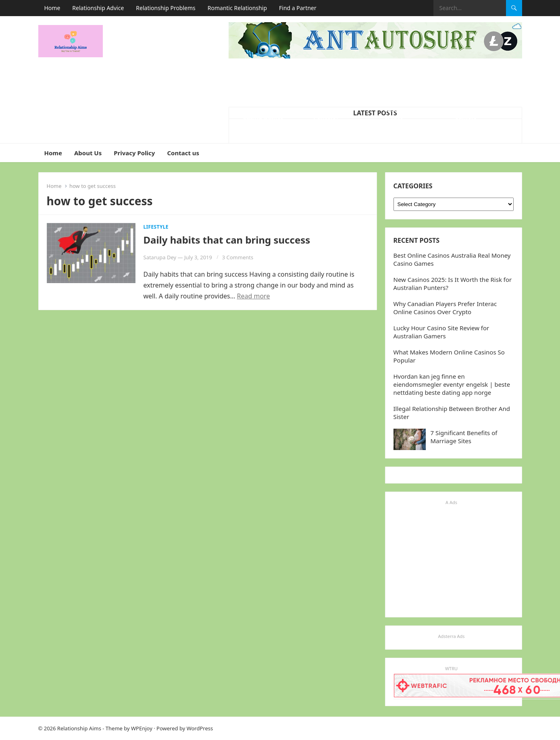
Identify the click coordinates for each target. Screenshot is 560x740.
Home (52, 8)
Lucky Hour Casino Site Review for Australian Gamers (441, 332)
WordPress (200, 728)
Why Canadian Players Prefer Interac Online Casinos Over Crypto (445, 308)
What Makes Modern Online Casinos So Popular (265, 114)
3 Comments (238, 257)
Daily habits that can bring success (227, 240)
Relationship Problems (166, 8)
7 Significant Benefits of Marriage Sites (464, 437)
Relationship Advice (98, 8)
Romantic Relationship (237, 8)
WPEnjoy (142, 728)
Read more (254, 296)
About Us (88, 153)
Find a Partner (298, 8)
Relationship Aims (79, 728)
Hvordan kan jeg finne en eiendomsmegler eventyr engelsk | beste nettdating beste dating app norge (452, 384)
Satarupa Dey (160, 257)
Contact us (183, 153)
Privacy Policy (134, 153)
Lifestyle (156, 227)
